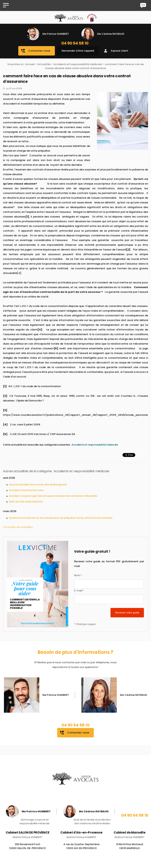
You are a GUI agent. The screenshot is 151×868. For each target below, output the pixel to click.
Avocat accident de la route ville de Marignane (38, 484)
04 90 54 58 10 (75, 43)
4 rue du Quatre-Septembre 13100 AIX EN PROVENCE (81, 852)
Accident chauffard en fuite (26, 490)
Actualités (44, 64)
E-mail (79, 591)
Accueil (30, 64)
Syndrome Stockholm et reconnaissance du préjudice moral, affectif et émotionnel (61, 518)
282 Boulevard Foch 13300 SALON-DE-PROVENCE (27, 852)
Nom (78, 575)
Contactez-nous (35, 51)
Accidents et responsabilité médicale (78, 64)
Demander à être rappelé (78, 51)
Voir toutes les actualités (18, 527)
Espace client (116, 51)
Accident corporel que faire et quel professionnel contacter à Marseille (53, 496)
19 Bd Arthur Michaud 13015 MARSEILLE (129, 852)
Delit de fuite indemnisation (26, 502)
